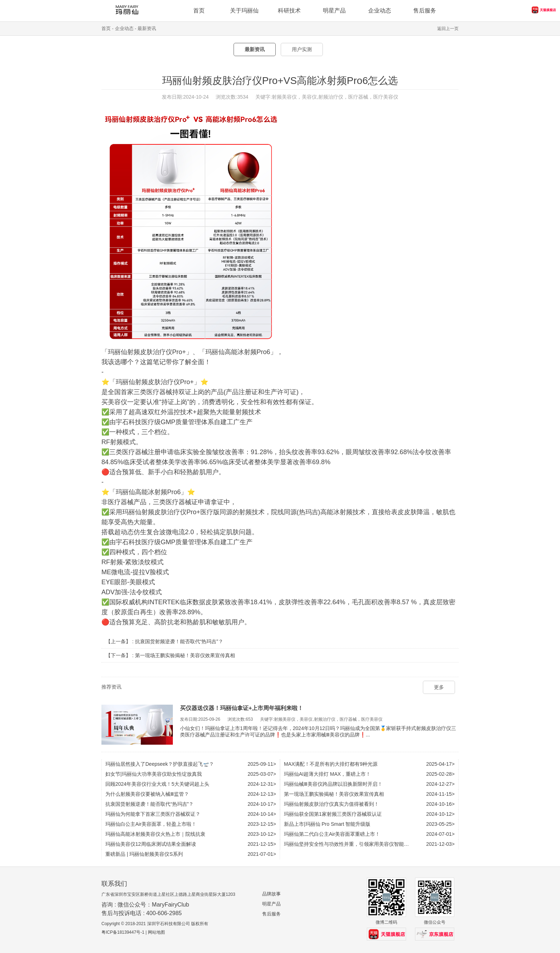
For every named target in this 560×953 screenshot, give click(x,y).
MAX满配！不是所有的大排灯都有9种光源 (331, 764)
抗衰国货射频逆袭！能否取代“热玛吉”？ (179, 641)
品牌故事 (271, 894)
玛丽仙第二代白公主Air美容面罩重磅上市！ (332, 834)
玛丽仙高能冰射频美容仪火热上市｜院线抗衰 (155, 834)
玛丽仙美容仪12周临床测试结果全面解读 (151, 844)
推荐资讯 (111, 687)
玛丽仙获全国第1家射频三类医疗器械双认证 (333, 814)
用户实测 (302, 49)
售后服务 (271, 914)
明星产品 (271, 904)
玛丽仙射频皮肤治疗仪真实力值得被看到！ (331, 804)
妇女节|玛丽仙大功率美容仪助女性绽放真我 (154, 774)
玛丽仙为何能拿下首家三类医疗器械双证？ (153, 814)
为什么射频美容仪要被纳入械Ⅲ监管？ (147, 794)
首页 (106, 28)
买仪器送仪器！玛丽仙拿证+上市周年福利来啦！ (242, 708)
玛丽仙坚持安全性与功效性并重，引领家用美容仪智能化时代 (351, 844)
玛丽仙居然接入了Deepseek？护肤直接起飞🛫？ (160, 764)
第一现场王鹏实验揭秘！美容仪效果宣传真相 (185, 655)
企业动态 (380, 11)
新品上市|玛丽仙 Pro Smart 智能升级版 (327, 824)
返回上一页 (448, 29)
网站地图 (156, 932)
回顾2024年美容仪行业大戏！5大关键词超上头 (157, 784)
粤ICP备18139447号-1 (123, 932)
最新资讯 (147, 28)
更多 (439, 687)
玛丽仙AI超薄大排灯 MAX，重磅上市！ (327, 774)
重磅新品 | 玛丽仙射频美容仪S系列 (144, 854)
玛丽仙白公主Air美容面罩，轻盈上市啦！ (151, 824)
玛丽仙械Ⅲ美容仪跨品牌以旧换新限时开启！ (333, 784)
